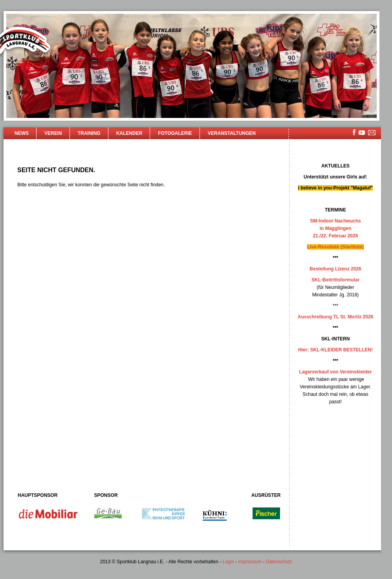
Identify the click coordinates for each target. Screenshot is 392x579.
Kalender (129, 133)
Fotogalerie (175, 133)
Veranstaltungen (232, 133)
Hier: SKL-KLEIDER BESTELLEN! (335, 350)
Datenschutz (279, 562)
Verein (53, 133)
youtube (362, 133)
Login (228, 562)
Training (89, 133)
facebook (354, 132)
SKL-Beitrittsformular (335, 280)
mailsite (372, 133)
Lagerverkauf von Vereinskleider (336, 372)
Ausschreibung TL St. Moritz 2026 (335, 317)
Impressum (250, 562)
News (22, 133)
